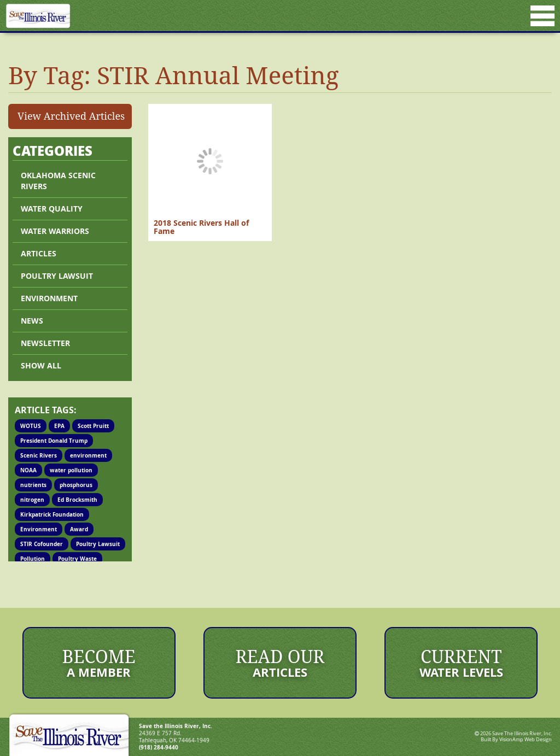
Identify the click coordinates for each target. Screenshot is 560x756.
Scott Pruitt (93, 426)
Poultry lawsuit (57, 276)
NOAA (28, 470)
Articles (39, 253)
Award (79, 529)
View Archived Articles (71, 116)
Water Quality (52, 209)
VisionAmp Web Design (526, 740)
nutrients (33, 485)
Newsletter (45, 343)
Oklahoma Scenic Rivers (58, 181)
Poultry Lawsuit (98, 544)
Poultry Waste (77, 559)
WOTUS (31, 426)
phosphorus (76, 485)
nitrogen (32, 500)
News (32, 321)
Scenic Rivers (39, 455)
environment (88, 455)
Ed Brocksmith (77, 500)
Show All (41, 365)
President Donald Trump (54, 441)
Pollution (33, 559)
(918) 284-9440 (159, 747)
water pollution (71, 470)
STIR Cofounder (42, 544)
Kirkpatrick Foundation (52, 514)
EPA (59, 426)
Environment (49, 298)
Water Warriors (55, 231)
